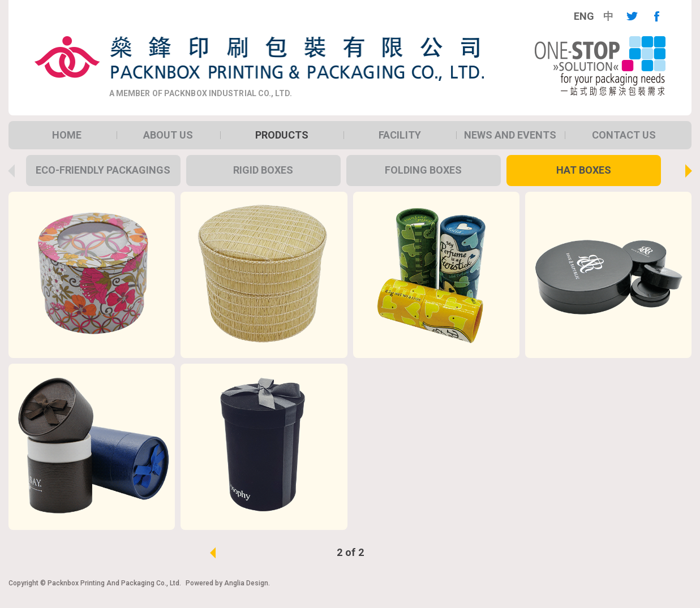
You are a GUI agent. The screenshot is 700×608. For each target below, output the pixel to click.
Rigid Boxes (263, 170)
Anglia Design (246, 583)
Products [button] (282, 135)
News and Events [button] (510, 135)
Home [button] (67, 135)
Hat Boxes (584, 170)
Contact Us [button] (624, 135)
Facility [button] (400, 135)
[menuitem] (584, 16)
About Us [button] (168, 135)
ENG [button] (584, 16)
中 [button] (608, 16)
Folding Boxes (423, 170)
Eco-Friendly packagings (103, 170)
